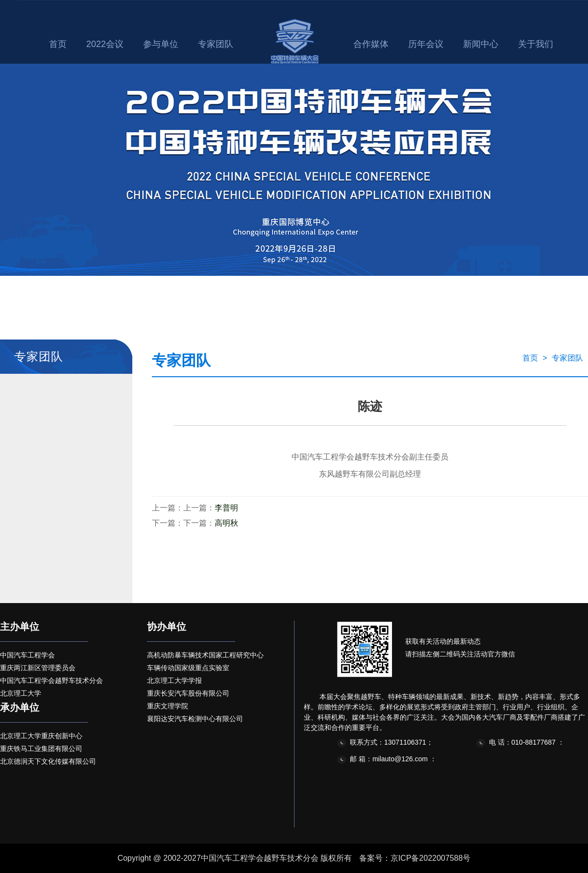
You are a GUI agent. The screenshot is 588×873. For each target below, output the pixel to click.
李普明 (226, 508)
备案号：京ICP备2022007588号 (415, 858)
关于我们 (536, 44)
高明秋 (226, 523)
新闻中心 (481, 44)
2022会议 (105, 44)
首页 (58, 44)
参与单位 (161, 44)
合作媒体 (371, 44)
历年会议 (426, 44)
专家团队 (216, 44)
